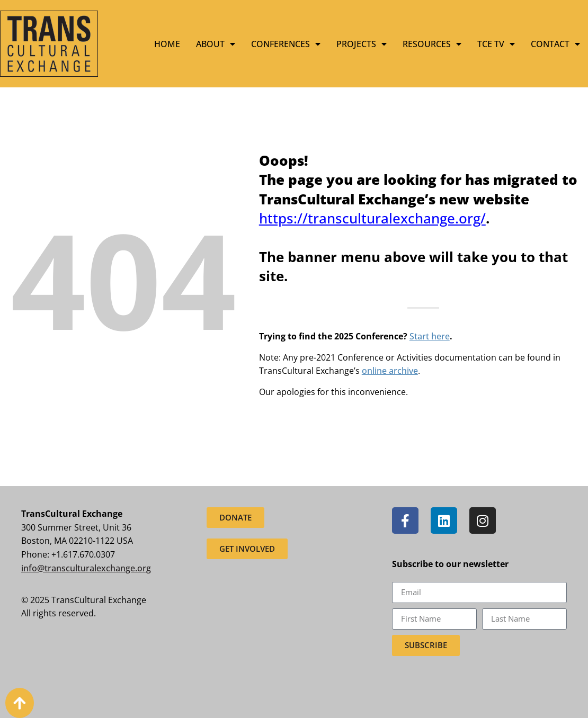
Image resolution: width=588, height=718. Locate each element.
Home (167, 44)
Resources (432, 44)
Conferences (286, 44)
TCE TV (496, 44)
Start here (430, 336)
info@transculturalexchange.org (86, 568)
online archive (390, 371)
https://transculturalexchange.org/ (372, 218)
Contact (555, 44)
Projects (362, 44)
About (216, 44)
